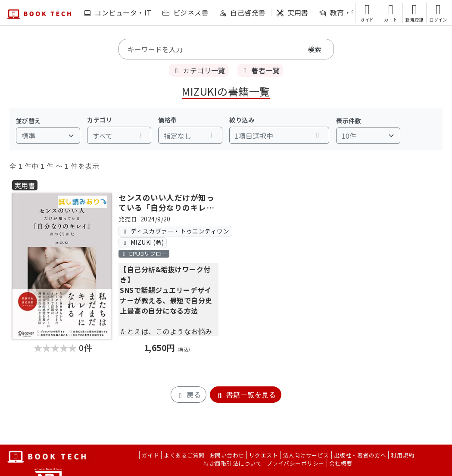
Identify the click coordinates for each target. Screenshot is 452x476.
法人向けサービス (306, 455)
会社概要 (341, 463)
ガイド (150, 455)
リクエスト (263, 455)
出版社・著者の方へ (360, 455)
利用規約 (402, 455)
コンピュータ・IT (118, 12)
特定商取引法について (232, 463)
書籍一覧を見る (246, 395)
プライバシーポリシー (295, 463)
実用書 (293, 12)
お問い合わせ (227, 455)
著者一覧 (260, 70)
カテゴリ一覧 (199, 70)
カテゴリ (100, 120)
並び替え (28, 121)
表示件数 (349, 121)
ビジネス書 (185, 12)
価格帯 (167, 120)
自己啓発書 (242, 12)
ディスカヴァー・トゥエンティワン (176, 231)
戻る (189, 395)
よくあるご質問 (184, 455)
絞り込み (242, 120)
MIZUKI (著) (143, 242)
